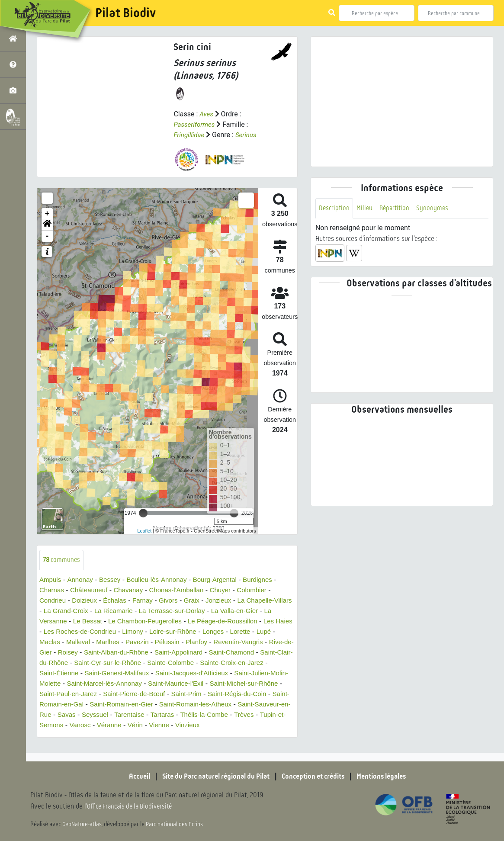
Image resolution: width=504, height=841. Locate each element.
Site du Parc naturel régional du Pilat (211, 777)
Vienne (50, 736)
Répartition (397, 208)
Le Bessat (104, 622)
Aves (207, 114)
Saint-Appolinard (241, 653)
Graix (199, 601)
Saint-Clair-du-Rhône (108, 663)
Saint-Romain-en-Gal (179, 705)
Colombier (263, 591)
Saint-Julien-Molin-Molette (117, 684)
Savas (207, 715)
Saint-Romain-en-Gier (251, 705)
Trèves (138, 726)
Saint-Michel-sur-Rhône (96, 695)
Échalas (119, 601)
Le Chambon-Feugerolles (165, 622)
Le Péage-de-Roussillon (247, 622)
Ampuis (51, 580)
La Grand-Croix (88, 611)
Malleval (106, 643)
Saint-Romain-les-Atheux (78, 715)
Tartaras (52, 726)
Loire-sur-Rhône (213, 632)
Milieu (366, 208)
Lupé (51, 643)
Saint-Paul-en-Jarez (169, 695)
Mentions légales (390, 777)
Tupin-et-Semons (180, 726)
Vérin (282, 726)
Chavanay (133, 591)
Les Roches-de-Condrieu (115, 632)
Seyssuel (237, 715)
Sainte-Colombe (249, 663)
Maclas (76, 643)
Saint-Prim (56, 705)
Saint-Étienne (134, 674)
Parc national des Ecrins (177, 825)
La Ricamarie (138, 611)
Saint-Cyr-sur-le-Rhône (182, 663)
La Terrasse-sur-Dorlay (200, 611)
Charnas (52, 591)
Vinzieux (80, 736)
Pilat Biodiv (125, 13)
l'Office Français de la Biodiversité (132, 807)
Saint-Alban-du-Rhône (175, 653)
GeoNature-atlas (83, 825)
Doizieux (87, 601)
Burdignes (269, 580)
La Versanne (63, 622)
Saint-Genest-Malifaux (195, 674)
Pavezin (168, 643)
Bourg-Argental (224, 580)
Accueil (128, 777)
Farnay (148, 601)
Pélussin (199, 643)
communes (63, 560)
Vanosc (225, 726)
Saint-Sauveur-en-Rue (157, 715)
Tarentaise (273, 715)
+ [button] (47, 214)
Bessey (113, 580)
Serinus (248, 135)
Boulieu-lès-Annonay (163, 580)
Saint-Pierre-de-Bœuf (239, 695)
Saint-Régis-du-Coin (109, 705)
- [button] (47, 236)
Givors (175, 601)
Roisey (124, 653)
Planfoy (230, 643)
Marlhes (137, 643)
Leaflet (144, 531)
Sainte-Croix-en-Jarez (73, 674)
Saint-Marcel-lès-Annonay (203, 684)
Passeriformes (195, 124)
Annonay (82, 580)
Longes (255, 632)
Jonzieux (227, 601)
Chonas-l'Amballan (184, 591)
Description (335, 208)
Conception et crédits (316, 777)
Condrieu (53, 601)
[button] (47, 225)
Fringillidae (190, 135)
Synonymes (436, 208)
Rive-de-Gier (88, 653)
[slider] (143, 513)
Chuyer (230, 591)
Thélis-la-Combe (96, 726)
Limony (170, 632)
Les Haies (55, 632)
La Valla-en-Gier (266, 611)
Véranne (255, 726)
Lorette (284, 632)
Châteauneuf (92, 591)
